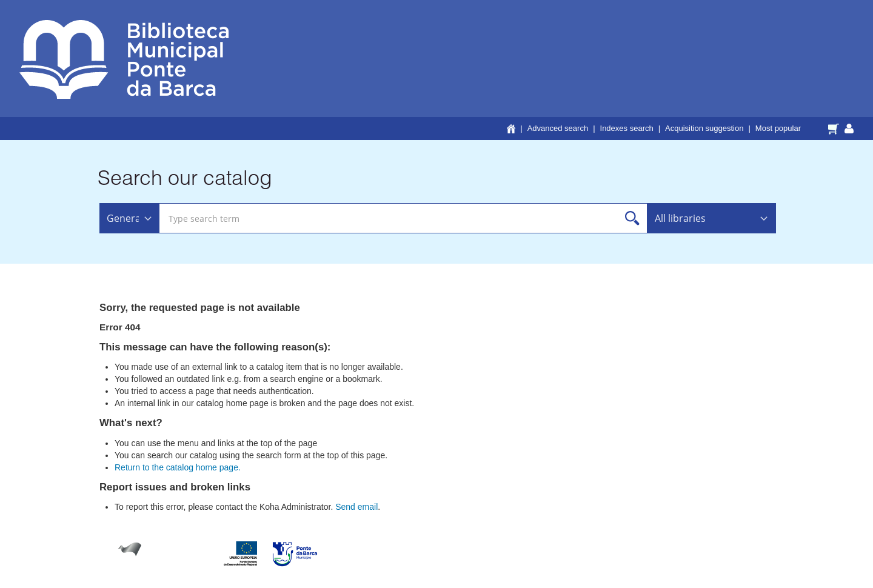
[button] (835, 128)
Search (633, 219)
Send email (356, 507)
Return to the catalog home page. (178, 467)
